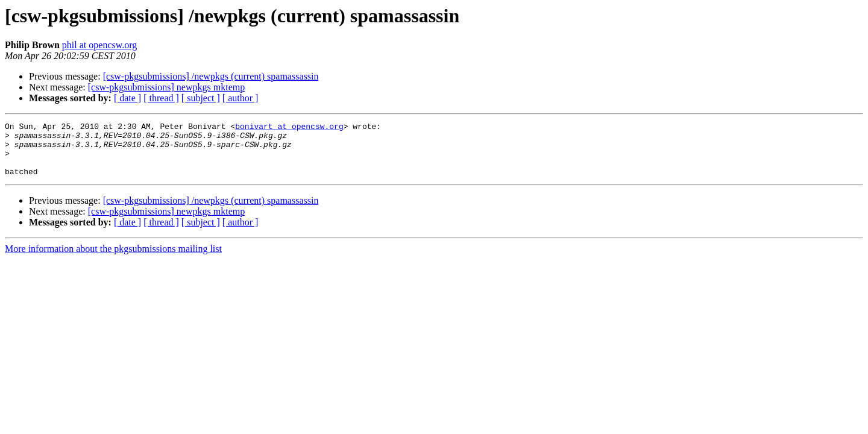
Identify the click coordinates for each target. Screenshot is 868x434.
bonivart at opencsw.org (289, 128)
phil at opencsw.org (99, 45)
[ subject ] (201, 98)
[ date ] (127, 98)
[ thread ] (161, 98)
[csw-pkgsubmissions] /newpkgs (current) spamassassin (211, 76)
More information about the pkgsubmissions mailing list (113, 259)
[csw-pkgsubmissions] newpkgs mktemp (166, 87)
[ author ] (241, 98)
